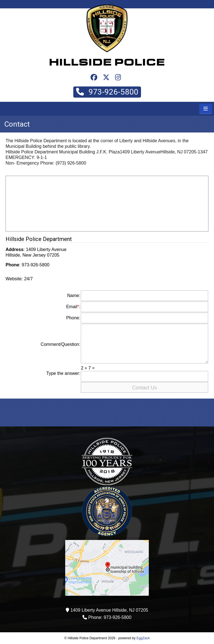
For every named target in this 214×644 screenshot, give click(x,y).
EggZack (143, 638)
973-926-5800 (107, 92)
